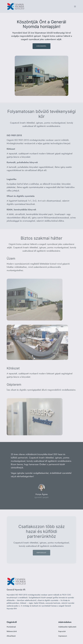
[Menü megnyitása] (75, 6)
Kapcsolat (41, 553)
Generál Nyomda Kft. (16, 590)
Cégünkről (41, 46)
